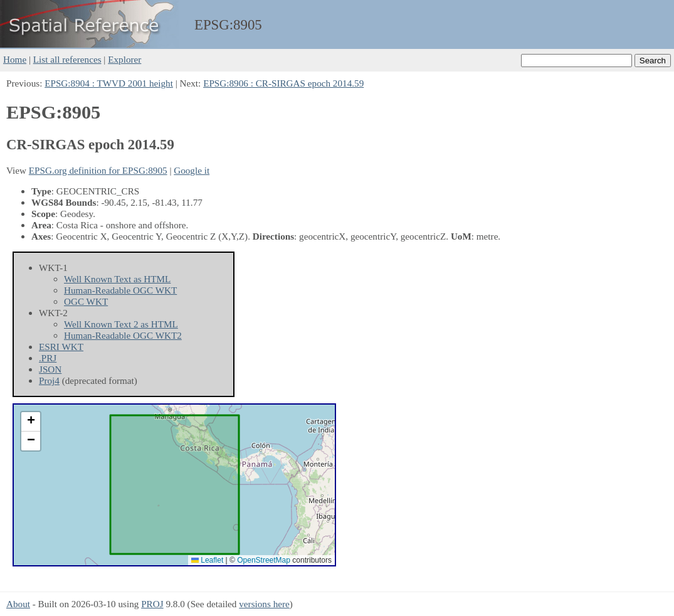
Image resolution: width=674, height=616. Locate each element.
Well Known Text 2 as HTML (121, 324)
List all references (67, 59)
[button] (31, 422)
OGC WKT (86, 301)
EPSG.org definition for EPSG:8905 (98, 170)
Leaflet (207, 560)
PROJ (152, 604)
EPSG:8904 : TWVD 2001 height (109, 83)
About (18, 604)
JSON (50, 369)
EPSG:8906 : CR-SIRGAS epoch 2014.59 (283, 83)
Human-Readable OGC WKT (120, 290)
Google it (192, 170)
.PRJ (48, 358)
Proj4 (49, 380)
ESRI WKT (61, 347)
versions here (264, 604)
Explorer (124, 59)
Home (15, 59)
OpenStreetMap (264, 560)
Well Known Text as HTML (117, 279)
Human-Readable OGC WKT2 (123, 335)
